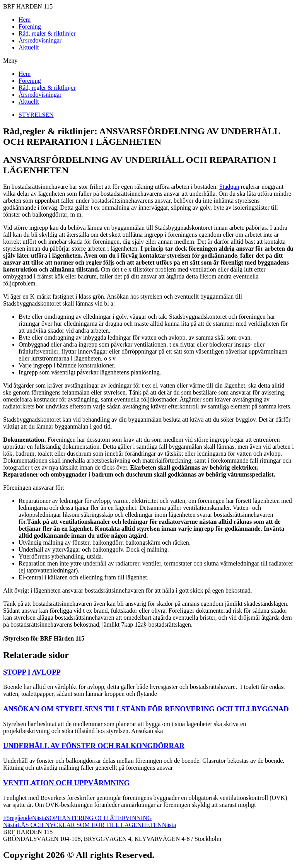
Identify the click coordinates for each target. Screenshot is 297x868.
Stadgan (229, 187)
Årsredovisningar (40, 40)
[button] (148, 61)
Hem (25, 20)
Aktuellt (29, 47)
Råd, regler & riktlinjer (47, 33)
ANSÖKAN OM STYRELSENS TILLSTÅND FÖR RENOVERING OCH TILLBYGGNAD (146, 709)
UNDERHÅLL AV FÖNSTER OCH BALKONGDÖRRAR (94, 746)
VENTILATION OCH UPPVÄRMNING (66, 783)
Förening (30, 26)
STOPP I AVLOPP (32, 672)
